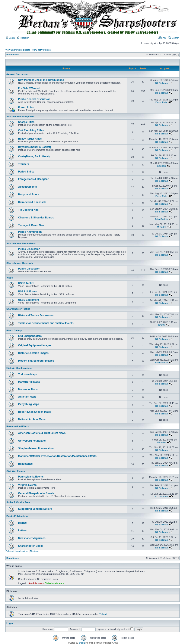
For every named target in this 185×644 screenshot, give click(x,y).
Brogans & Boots (29, 195)
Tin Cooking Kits (28, 210)
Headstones (25, 464)
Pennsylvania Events (31, 477)
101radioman (162, 497)
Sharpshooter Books (31, 546)
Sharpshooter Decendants (21, 243)
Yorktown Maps (28, 374)
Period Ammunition (30, 232)
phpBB (82, 643)
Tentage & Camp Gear (31, 225)
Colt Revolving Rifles (31, 130)
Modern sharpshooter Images (36, 361)
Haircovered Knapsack (32, 202)
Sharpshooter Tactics (18, 309)
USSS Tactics (26, 283)
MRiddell (162, 227)
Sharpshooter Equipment (20, 116)
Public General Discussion (34, 99)
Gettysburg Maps (29, 404)
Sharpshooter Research (20, 263)
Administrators (36, 583)
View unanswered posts (18, 50)
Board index (13, 55)
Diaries (22, 523)
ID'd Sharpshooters (30, 336)
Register (23, 38)
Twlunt (103, 614)
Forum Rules (26, 108)
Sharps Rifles (26, 122)
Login (10, 38)
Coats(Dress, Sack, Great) (34, 156)
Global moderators (54, 583)
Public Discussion (29, 249)
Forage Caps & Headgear (33, 179)
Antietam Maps (27, 397)
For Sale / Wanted (29, 88)
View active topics (41, 50)
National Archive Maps (32, 419)
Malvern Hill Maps (29, 382)
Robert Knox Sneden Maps (34, 412)
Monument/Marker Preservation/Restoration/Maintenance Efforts (57, 456)
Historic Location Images (33, 353)
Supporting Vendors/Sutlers (35, 509)
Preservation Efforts (18, 426)
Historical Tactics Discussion (36, 315)
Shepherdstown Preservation (36, 448)
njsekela (162, 166)
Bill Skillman (161, 83)
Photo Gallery (14, 330)
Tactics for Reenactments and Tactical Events (46, 323)
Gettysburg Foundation (32, 441)
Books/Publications (17, 516)
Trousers (24, 164)
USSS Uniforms (28, 292)
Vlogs (10, 278)
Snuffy (162, 325)
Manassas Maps (28, 389)
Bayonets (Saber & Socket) (34, 147)
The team (35, 551)
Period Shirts (26, 172)
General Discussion (17, 74)
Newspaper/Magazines (32, 538)
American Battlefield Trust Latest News (42, 433)
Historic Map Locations (19, 368)
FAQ (162, 38)
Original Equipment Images (35, 345)
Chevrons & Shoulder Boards (36, 218)
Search (174, 38)
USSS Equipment (29, 300)
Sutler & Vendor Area (18, 502)
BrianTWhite (162, 219)
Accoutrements (27, 187)
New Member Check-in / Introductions (41, 80)
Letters (22, 531)
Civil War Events (16, 471)
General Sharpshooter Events (36, 493)
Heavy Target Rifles (30, 139)
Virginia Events (27, 485)
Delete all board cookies (17, 551)
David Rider (161, 102)
